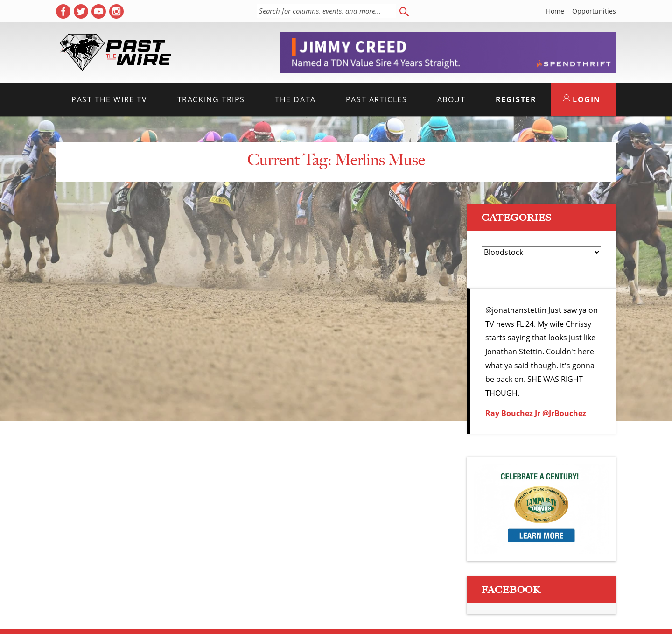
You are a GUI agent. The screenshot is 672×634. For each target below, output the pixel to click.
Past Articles (377, 99)
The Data (295, 99)
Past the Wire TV (109, 99)
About (451, 99)
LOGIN (582, 99)
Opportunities (594, 11)
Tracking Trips (211, 99)
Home (555, 11)
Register (516, 99)
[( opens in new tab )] (63, 11)
